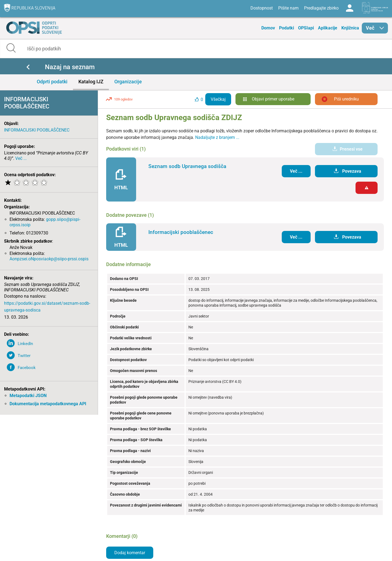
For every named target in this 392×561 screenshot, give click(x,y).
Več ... (21, 158)
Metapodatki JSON (28, 396)
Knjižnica (350, 28)
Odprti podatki (52, 82)
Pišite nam (288, 8)
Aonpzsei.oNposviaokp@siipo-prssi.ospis (49, 259)
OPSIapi (306, 28)
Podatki (287, 28)
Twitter (24, 356)
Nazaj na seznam (70, 67)
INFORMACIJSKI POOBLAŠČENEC (37, 130)
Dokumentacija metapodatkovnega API (48, 404)
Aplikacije (328, 28)
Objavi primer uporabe (273, 99)
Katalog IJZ (91, 82)
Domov (268, 28)
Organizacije (128, 82)
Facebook (27, 368)
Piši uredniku (346, 99)
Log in (350, 8)
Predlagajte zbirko (321, 8)
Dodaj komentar (130, 553)
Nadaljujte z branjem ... (217, 137)
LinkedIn (25, 344)
